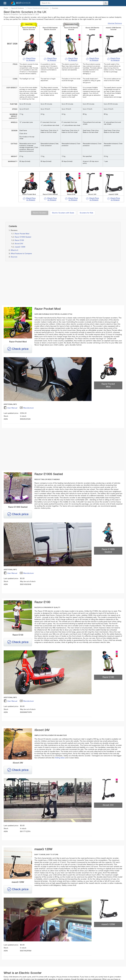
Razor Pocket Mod (22, 234)
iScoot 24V (19, 244)
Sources (14, 257)
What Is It (14, 250)
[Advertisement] (33, 283)
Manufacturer (27, 408)
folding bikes (60, 758)
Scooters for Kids (86, 213)
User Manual (10, 408)
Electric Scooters (40, 213)
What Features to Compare (21, 254)
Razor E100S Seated (23, 237)
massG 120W (20, 247)
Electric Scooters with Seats (63, 213)
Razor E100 (19, 240)
